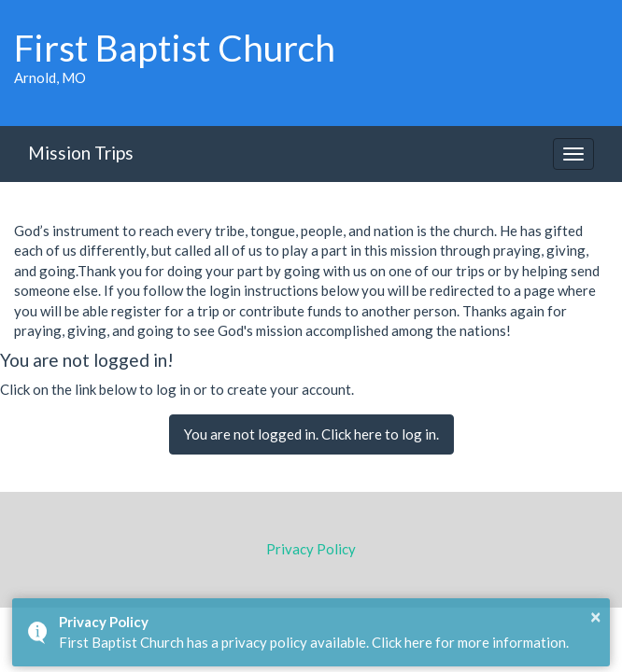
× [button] (596, 616)
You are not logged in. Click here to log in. (311, 434)
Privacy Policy (311, 549)
